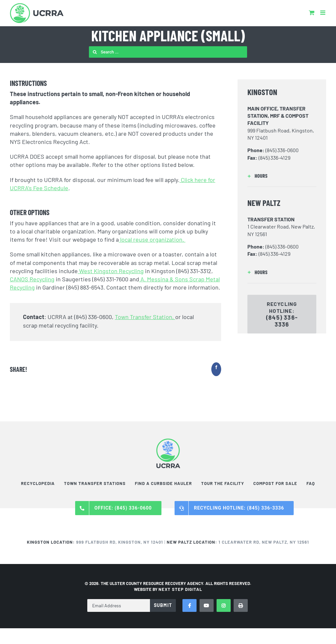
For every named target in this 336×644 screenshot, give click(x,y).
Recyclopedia (38, 483)
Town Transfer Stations (95, 483)
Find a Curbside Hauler (163, 483)
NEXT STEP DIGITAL (180, 589)
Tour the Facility (223, 483)
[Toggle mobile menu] (323, 12)
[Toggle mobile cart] (312, 12)
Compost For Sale (275, 483)
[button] (282, 176)
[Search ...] (168, 52)
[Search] (95, 52)
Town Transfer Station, (145, 317)
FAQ (311, 483)
